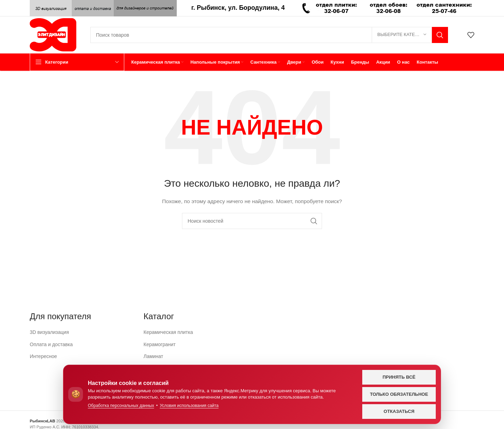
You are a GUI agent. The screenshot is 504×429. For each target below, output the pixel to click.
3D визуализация (49, 332)
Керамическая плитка (168, 332)
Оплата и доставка (51, 344)
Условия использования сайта (189, 406)
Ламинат (153, 356)
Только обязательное (399, 394)
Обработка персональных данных (121, 406)
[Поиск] (269, 35)
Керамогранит (160, 344)
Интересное (43, 356)
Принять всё (399, 377)
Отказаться (399, 411)
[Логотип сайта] (53, 34)
